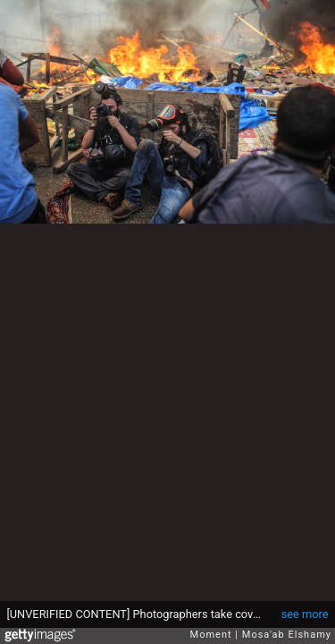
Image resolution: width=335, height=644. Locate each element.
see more (305, 614)
